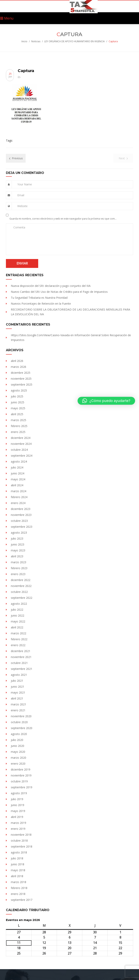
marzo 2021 (19, 704)
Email (21, 195)
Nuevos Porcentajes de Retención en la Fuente (41, 304)
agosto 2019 (19, 793)
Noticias (36, 41)
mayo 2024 (18, 479)
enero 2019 (18, 829)
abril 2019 (17, 817)
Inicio (24, 41)
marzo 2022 (19, 633)
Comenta (19, 227)
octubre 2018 (19, 841)
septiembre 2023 (22, 527)
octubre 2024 (19, 450)
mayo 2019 (18, 811)
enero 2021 (18, 710)
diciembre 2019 (21, 769)
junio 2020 (18, 746)
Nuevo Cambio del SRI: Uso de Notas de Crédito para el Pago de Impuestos (59, 292)
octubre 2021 (19, 663)
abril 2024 (17, 485)
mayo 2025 (18, 408)
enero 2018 (18, 894)
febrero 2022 (19, 639)
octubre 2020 (19, 722)
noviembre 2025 (21, 379)
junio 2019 (18, 805)
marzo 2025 (19, 420)
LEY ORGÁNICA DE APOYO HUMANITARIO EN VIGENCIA (75, 41)
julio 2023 (17, 538)
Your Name (25, 184)
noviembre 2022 (21, 586)
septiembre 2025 (22, 384)
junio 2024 (18, 473)
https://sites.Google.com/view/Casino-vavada (40, 335)
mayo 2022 (18, 621)
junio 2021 (18, 687)
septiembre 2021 (22, 669)
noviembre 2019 (21, 775)
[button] (106, 401)
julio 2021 (17, 681)
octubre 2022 (19, 592)
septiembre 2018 (22, 846)
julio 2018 (17, 858)
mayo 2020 (18, 752)
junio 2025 (18, 402)
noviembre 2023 (21, 515)
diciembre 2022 (21, 580)
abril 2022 (17, 627)
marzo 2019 (19, 823)
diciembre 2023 (21, 509)
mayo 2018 (18, 870)
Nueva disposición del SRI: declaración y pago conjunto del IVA (51, 286)
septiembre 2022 (22, 598)
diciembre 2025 (21, 373)
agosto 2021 (19, 675)
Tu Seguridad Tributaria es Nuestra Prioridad (39, 298)
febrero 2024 (19, 497)
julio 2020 (17, 740)
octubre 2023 (19, 521)
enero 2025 (18, 432)
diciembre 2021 (21, 651)
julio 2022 (17, 610)
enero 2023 (18, 574)
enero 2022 (18, 645)
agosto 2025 (19, 390)
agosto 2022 (19, 604)
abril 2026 (17, 361)
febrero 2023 (19, 568)
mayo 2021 (18, 692)
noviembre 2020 (21, 716)
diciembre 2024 (21, 438)
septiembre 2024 (22, 456)
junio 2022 (18, 615)
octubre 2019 (19, 781)
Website (22, 206)
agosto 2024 (19, 461)
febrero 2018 (19, 888)
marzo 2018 (19, 882)
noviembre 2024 (21, 444)
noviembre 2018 (21, 835)
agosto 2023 (19, 533)
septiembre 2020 (22, 728)
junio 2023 (18, 544)
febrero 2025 (19, 426)
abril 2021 (17, 698)
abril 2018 (17, 876)
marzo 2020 (19, 758)
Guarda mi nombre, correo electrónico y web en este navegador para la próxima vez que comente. (63, 219)
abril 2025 (17, 414)
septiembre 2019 (22, 787)
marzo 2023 (19, 562)
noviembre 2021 (21, 657)
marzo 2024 (19, 491)
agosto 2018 (19, 852)
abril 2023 (17, 556)
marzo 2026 (19, 367)
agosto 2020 (19, 734)
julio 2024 (17, 467)
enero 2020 (18, 764)
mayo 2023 (18, 550)
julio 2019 (17, 799)
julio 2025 (17, 396)
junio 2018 (18, 864)
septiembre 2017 (22, 900)
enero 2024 (18, 503)
